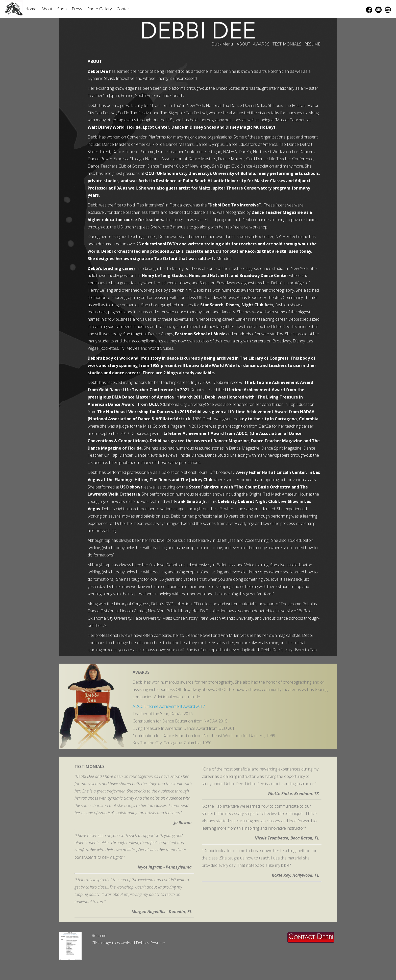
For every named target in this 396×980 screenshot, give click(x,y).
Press (77, 9)
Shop (62, 9)
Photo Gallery (99, 9)
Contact (124, 9)
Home (31, 9)
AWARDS (261, 44)
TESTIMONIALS (287, 44)
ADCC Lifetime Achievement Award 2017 (169, 706)
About (47, 9)
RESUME (312, 44)
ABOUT (243, 44)
